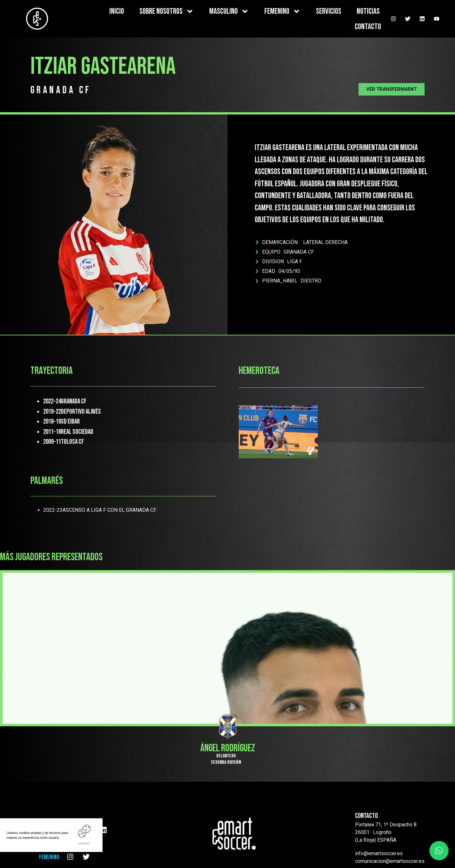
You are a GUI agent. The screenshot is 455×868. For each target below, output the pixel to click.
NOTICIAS (368, 11)
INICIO (117, 11)
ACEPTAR (84, 843)
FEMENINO (282, 11)
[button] (392, 89)
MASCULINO (229, 11)
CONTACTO (368, 27)
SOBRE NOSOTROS (167, 11)
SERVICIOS (329, 11)
